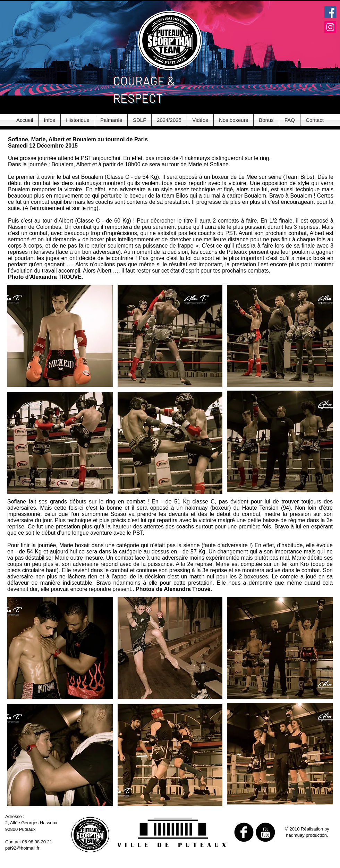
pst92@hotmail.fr (22, 848)
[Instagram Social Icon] (330, 27)
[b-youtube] (265, 832)
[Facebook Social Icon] (330, 12)
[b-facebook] (244, 832)
